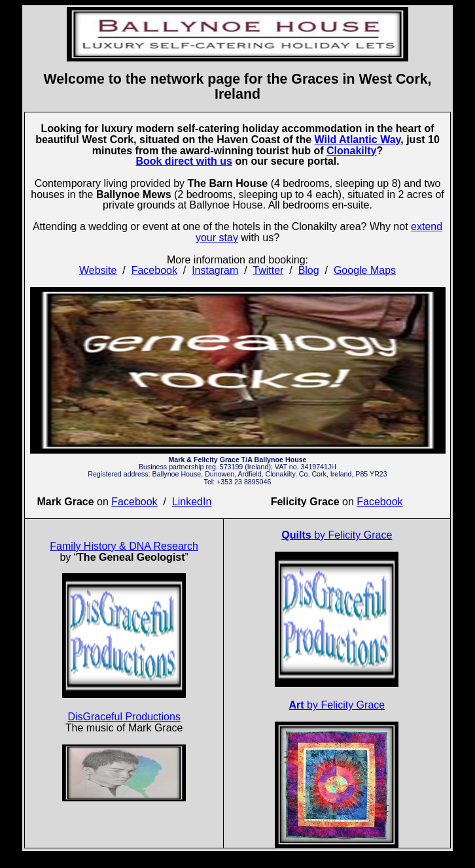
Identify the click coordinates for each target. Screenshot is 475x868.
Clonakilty (351, 151)
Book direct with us (184, 161)
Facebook (154, 270)
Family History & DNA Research (124, 546)
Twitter (268, 270)
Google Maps (365, 270)
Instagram (215, 270)
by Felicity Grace (337, 535)
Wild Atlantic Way (358, 140)
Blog (309, 270)
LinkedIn (192, 502)
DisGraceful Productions (124, 717)
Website (98, 270)
